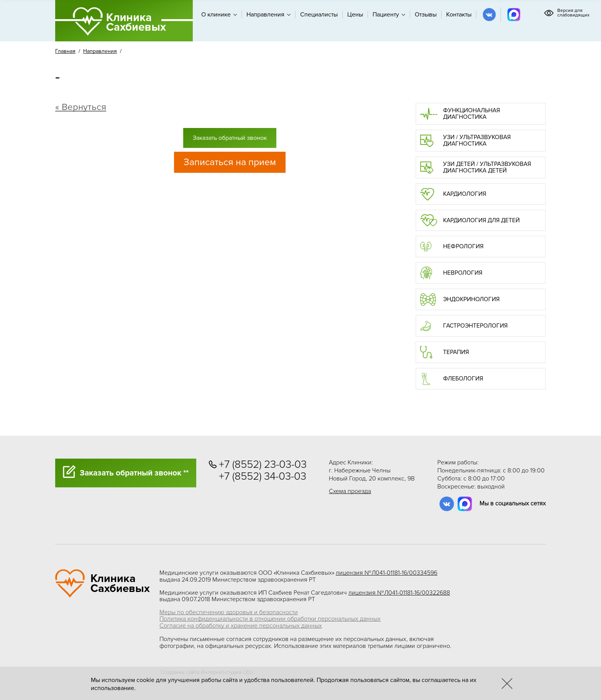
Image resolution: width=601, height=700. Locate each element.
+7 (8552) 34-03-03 (263, 476)
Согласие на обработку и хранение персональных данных (241, 626)
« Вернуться (81, 107)
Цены (355, 15)
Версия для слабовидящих (567, 13)
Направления (268, 15)
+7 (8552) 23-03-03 (263, 465)
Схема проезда (350, 491)
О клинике (219, 15)
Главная (65, 51)
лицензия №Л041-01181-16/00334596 (387, 573)
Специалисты (319, 15)
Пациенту (389, 15)
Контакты (459, 15)
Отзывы (426, 15)
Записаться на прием (230, 162)
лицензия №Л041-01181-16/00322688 (399, 593)
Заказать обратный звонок (230, 138)
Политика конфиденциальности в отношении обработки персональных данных (270, 619)
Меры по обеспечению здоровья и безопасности (229, 612)
